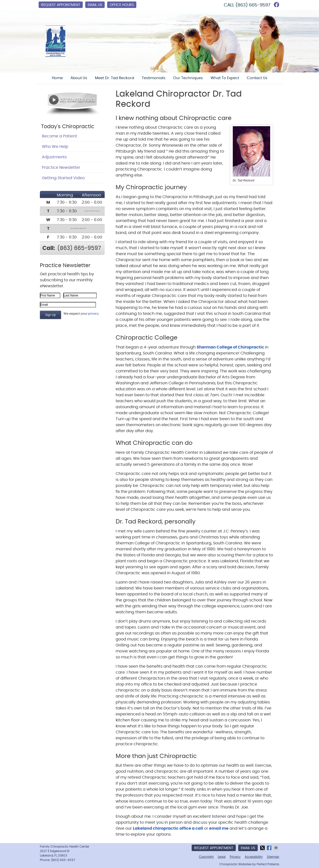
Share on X (263, 848)
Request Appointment (61, 5)
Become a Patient (59, 136)
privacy (93, 314)
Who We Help (55, 147)
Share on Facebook (270, 848)
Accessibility (254, 857)
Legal (222, 857)
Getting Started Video (63, 178)
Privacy (235, 857)
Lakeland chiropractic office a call (168, 828)
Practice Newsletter (61, 168)
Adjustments (54, 157)
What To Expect (225, 78)
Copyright (206, 857)
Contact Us (257, 78)
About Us (79, 78)
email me (219, 828)
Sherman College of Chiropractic (231, 347)
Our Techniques (188, 78)
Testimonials (154, 78)
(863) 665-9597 (253, 5)
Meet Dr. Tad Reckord (115, 78)
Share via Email (276, 848)
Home (57, 78)
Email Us (95, 5)
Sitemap (273, 857)
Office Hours (122, 5)
